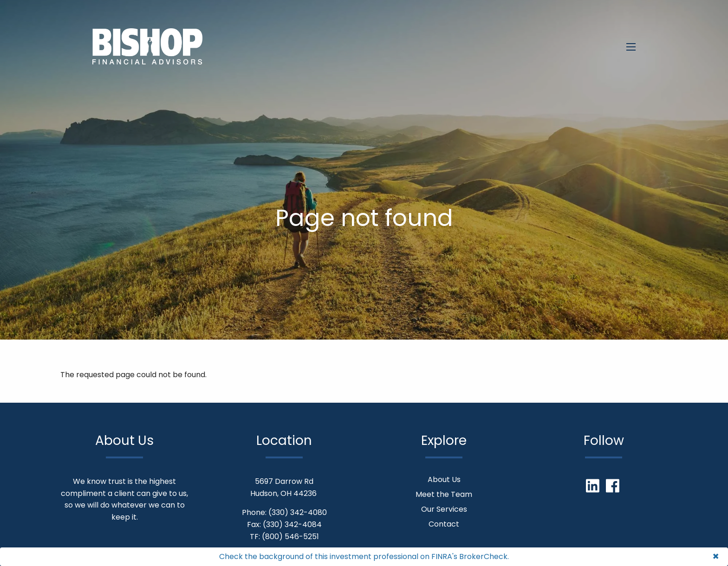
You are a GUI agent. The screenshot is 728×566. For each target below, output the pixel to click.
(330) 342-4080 (298, 512)
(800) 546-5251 (290, 537)
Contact (444, 524)
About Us (444, 479)
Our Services (444, 509)
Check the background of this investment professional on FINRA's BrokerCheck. (364, 556)
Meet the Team (444, 494)
